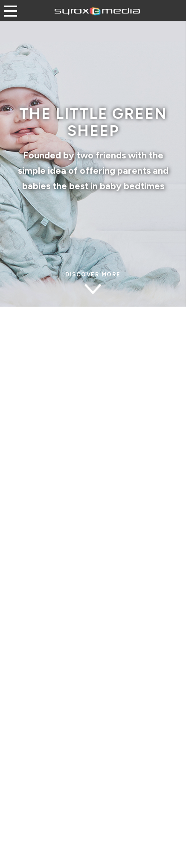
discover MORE (93, 275)
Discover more (93, 836)
